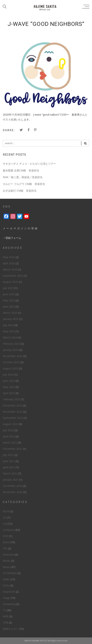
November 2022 (13, 412)
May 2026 (9, 257)
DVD (6, 536)
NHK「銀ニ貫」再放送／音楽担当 (23, 177)
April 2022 (9, 436)
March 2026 (10, 269)
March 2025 (10, 313)
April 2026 (9, 263)
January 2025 (11, 319)
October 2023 (11, 362)
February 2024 (11, 344)
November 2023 (13, 356)
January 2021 (11, 480)
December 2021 (13, 449)
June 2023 (9, 381)
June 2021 (9, 461)
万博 (5, 623)
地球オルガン (11, 629)
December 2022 (13, 405)
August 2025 (10, 282)
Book (6, 511)
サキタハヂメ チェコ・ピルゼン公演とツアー (29, 164)
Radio (6, 579)
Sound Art (9, 592)
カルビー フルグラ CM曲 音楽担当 (24, 184)
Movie (7, 561)
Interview (9, 555)
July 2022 (8, 430)
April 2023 (9, 393)
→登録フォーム (12, 238)
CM (5, 524)
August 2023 (10, 368)
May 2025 (9, 300)
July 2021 (8, 455)
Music (6, 567)
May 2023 (9, 387)
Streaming (9, 604)
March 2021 (10, 473)
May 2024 (9, 331)
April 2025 (9, 307)
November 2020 (13, 492)
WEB (6, 616)
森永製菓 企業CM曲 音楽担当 (21, 170)
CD (5, 517)
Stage (6, 598)
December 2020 (13, 486)
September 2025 (13, 276)
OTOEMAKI (10, 573)
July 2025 (8, 288)
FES (5, 548)
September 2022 (13, 418)
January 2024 (11, 350)
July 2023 (8, 375)
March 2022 (10, 443)
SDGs (6, 585)
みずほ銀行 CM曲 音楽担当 (20, 191)
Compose (9, 530)
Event (6, 542)
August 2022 (10, 424)
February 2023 (11, 399)
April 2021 (9, 467)
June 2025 (9, 294)
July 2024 (8, 325)
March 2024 (10, 337)
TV (4, 610)
